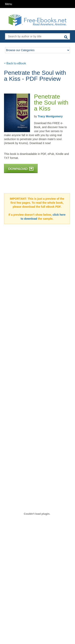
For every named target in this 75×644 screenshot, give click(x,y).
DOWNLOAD (21, 169)
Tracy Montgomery (50, 116)
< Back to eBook (15, 63)
